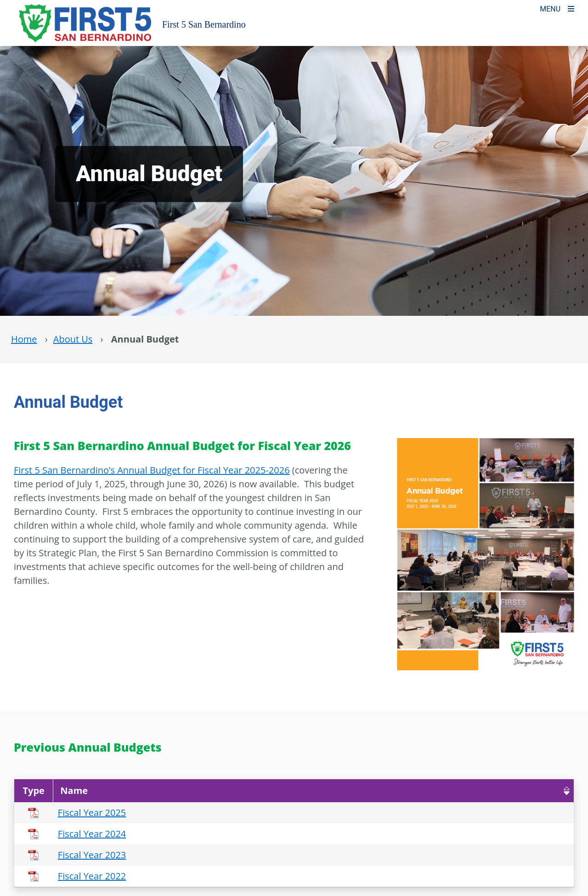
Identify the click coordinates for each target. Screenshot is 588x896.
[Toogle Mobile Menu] (557, 8)
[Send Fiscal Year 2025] (371, 813)
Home (24, 339)
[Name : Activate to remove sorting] (205, 790)
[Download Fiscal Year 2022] (390, 876)
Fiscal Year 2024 (92, 834)
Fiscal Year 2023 (92, 855)
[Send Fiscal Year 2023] (371, 855)
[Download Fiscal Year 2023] (390, 855)
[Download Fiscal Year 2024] (390, 834)
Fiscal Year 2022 (92, 876)
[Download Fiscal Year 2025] (390, 813)
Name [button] (74, 790)
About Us (73, 339)
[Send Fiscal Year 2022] (371, 876)
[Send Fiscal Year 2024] (371, 834)
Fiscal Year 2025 (92, 813)
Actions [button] (381, 790)
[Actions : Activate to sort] (465, 790)
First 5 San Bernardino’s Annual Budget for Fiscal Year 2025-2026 (152, 470)
